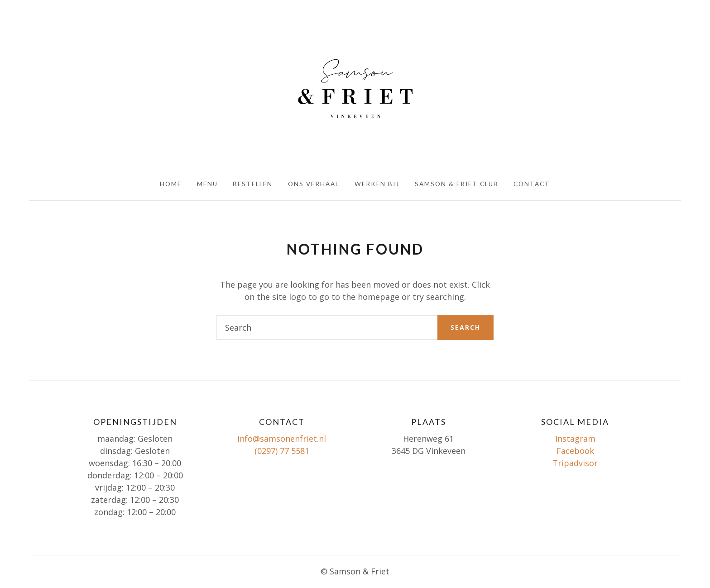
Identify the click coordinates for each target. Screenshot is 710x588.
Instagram (575, 439)
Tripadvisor (575, 463)
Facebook (575, 451)
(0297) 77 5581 (282, 451)
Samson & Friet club (457, 184)
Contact (532, 184)
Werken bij (377, 184)
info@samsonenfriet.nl (282, 439)
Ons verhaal (314, 184)
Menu (207, 184)
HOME (171, 184)
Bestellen (253, 184)
